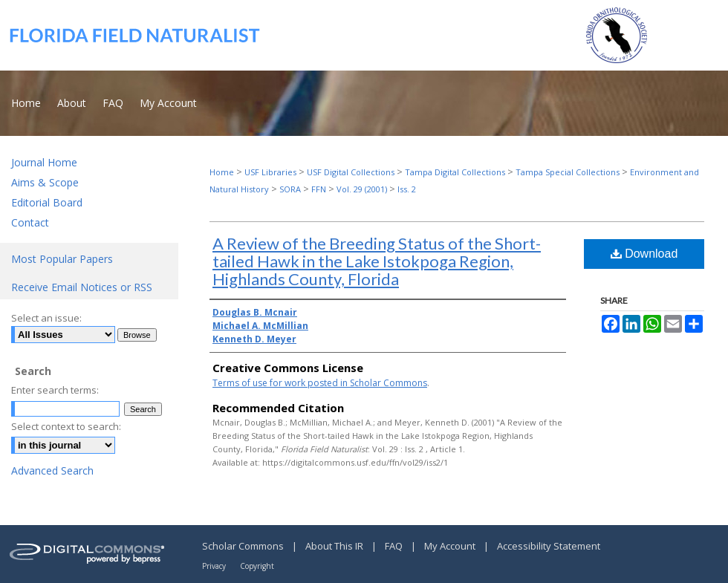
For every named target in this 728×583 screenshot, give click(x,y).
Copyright (257, 566)
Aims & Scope (45, 182)
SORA (290, 189)
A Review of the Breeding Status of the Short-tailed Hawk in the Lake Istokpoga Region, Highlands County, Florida (377, 261)
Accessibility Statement (549, 546)
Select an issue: (46, 318)
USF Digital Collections (351, 172)
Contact (30, 222)
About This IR (335, 546)
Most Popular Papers (62, 259)
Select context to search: (66, 426)
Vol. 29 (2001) (362, 189)
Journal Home (44, 162)
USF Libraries (270, 172)
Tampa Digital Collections (455, 172)
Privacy (215, 566)
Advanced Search (52, 470)
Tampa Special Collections (568, 172)
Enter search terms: (55, 390)
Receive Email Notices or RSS (82, 287)
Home (222, 172)
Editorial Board (47, 202)
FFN (319, 189)
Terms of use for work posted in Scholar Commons (320, 383)
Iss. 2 (407, 189)
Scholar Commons (244, 546)
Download (644, 254)
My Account (451, 546)
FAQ (395, 546)
